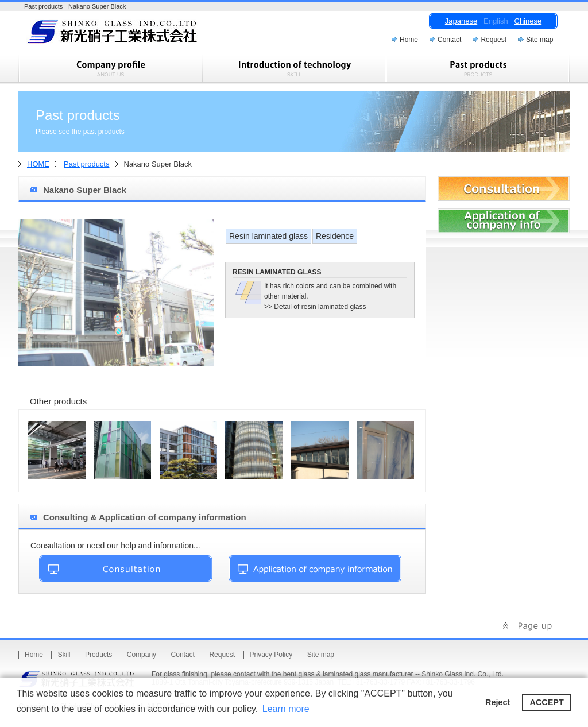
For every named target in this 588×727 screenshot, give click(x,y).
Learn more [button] (286, 709)
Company (142, 655)
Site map (539, 40)
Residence (335, 236)
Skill (64, 655)
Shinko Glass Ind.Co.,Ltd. (133, 35)
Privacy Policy (271, 655)
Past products (87, 164)
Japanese (461, 21)
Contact (449, 40)
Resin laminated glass (268, 236)
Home (409, 40)
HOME (38, 164)
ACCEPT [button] (547, 702)
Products (98, 655)
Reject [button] (498, 702)
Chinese (528, 21)
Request (494, 40)
